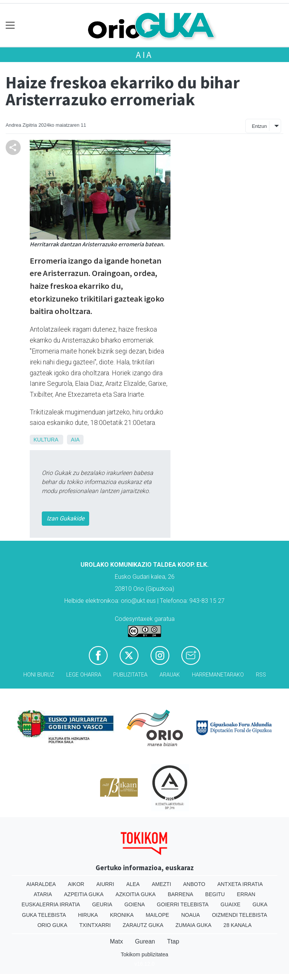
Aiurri (105, 884)
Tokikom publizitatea (144, 954)
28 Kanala (238, 925)
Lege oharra (84, 675)
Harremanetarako (218, 675)
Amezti (161, 884)
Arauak (170, 675)
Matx (116, 941)
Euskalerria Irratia (51, 904)
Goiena (134, 904)
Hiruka (88, 915)
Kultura (46, 440)
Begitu (215, 894)
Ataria (43, 894)
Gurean (145, 941)
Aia (144, 55)
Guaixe (230, 904)
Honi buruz (39, 675)
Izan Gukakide (65, 518)
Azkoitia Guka (136, 894)
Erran (246, 894)
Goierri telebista (183, 904)
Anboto (194, 884)
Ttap (173, 941)
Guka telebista (44, 915)
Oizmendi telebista (240, 915)
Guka (260, 904)
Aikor (76, 884)
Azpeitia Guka (84, 894)
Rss (261, 675)
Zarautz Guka (143, 925)
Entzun (259, 126)
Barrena (181, 894)
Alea (133, 884)
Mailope (157, 915)
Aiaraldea (41, 884)
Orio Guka (52, 925)
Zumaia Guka (193, 925)
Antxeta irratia (240, 884)
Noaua (190, 915)
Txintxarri (95, 925)
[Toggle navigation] (10, 25)
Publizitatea (130, 675)
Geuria (102, 904)
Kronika (122, 915)
